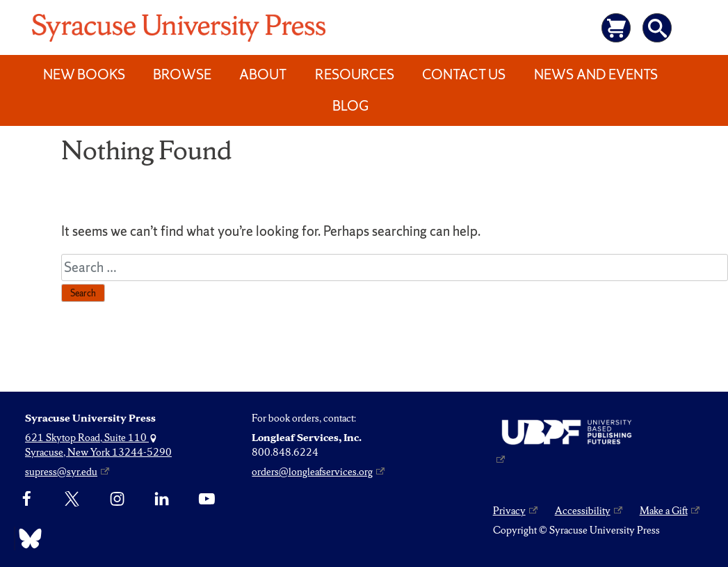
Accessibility (583, 511)
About (263, 74)
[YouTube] (207, 499)
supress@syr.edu (61, 472)
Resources (355, 74)
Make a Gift (664, 511)
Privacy (509, 511)
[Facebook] (27, 499)
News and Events (596, 74)
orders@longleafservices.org (312, 472)
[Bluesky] (27, 538)
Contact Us (464, 74)
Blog (350, 106)
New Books (84, 74)
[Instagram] (117, 499)
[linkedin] (162, 499)
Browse (182, 74)
